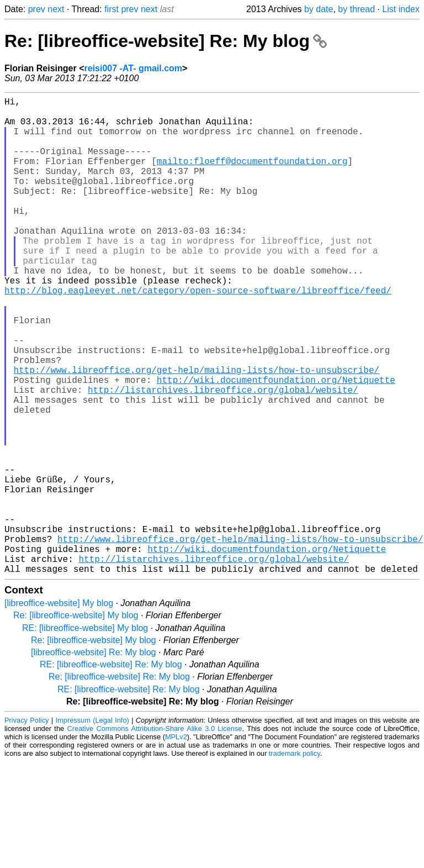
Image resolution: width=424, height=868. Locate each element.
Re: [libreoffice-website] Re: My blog (166, 41)
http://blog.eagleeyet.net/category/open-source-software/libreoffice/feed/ (198, 334)
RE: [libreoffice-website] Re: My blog (111, 770)
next (56, 9)
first (112, 9)
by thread (356, 9)
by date (319, 9)
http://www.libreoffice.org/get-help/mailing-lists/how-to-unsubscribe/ (197, 432)
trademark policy (295, 859)
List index (401, 9)
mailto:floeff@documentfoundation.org (252, 176)
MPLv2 (176, 843)
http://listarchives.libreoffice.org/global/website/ (223, 456)
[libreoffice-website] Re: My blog (93, 758)
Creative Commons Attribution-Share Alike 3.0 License (155, 835)
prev (37, 9)
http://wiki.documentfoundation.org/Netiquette (276, 444)
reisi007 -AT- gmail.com (133, 68)
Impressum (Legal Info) (92, 826)
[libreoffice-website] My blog (59, 709)
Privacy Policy (26, 826)
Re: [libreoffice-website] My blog (76, 721)
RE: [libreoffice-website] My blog (85, 734)
